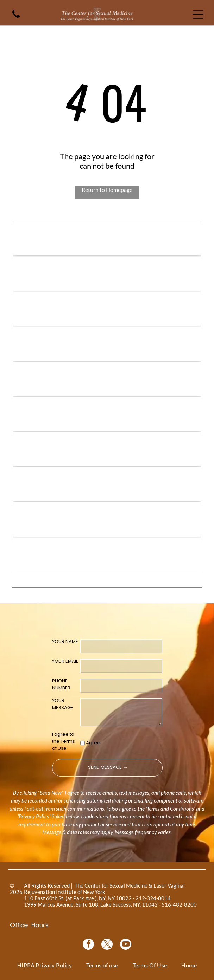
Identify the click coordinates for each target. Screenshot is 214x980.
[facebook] (88, 945)
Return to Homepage (107, 190)
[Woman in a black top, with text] (107, 484)
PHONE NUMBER (61, 684)
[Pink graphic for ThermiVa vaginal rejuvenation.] (107, 414)
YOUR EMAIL (65, 661)
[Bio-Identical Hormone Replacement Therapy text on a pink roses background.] (107, 344)
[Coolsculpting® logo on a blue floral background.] (107, 379)
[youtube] (126, 945)
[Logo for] (107, 238)
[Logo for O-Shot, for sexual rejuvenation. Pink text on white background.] (107, 449)
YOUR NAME (65, 641)
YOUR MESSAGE (63, 704)
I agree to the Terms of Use (64, 741)
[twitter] (107, 945)
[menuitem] (45, 965)
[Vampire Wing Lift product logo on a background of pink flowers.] (107, 274)
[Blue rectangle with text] (107, 520)
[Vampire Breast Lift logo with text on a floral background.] (107, 309)
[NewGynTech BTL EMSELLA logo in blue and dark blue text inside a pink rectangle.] (107, 555)
